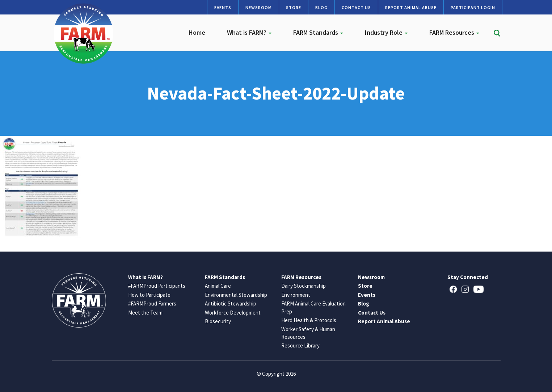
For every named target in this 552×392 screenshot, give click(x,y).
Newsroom (259, 7)
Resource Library (300, 345)
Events (223, 7)
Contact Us (356, 7)
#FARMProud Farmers (152, 304)
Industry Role (386, 32)
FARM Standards (318, 32)
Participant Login (473, 7)
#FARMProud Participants (157, 286)
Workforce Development (233, 313)
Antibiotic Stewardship (231, 304)
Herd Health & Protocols (309, 320)
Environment (296, 295)
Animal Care (218, 286)
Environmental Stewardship (236, 295)
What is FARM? (249, 32)
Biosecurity (218, 321)
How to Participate (149, 295)
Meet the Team (145, 313)
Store (294, 7)
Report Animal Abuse (411, 7)
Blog (321, 7)
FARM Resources (454, 32)
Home (197, 32)
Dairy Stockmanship (304, 286)
